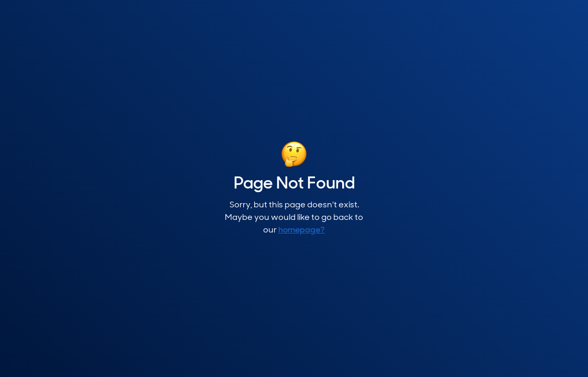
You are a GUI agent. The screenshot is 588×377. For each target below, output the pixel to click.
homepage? (302, 230)
